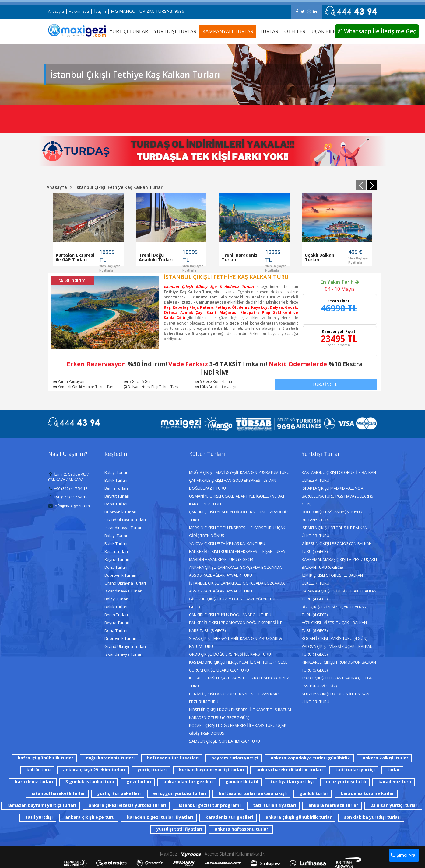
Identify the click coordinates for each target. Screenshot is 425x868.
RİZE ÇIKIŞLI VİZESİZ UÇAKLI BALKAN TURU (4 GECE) (334, 611)
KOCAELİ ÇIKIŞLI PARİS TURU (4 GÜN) (334, 638)
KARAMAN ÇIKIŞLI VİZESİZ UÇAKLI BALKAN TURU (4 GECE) (339, 595)
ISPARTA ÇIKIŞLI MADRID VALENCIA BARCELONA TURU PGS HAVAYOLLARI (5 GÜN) (337, 496)
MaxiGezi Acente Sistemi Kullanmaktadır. (212, 854)
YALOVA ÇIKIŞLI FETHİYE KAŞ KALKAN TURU (227, 543)
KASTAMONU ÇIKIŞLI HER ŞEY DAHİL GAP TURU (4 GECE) (239, 662)
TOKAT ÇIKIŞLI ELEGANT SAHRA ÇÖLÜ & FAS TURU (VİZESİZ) (337, 682)
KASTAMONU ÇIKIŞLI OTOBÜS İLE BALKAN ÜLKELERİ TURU (339, 476)
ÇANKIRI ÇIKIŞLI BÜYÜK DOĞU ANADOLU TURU (230, 615)
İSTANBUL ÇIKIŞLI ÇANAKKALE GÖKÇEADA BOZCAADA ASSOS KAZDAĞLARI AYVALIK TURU (237, 587)
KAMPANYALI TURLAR (228, 31)
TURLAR (269, 31)
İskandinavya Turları (123, 528)
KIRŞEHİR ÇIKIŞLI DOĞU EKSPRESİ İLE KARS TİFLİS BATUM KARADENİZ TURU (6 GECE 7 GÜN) (240, 713)
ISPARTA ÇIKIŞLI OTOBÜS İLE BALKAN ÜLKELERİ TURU (335, 532)
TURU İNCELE (326, 384)
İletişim (100, 11)
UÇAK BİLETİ (326, 31)
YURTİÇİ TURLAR (129, 31)
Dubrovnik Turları (120, 512)
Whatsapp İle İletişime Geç (377, 31)
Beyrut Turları (117, 496)
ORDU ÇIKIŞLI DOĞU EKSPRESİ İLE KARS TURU (230, 654)
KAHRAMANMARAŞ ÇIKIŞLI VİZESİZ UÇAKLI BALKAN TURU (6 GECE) (339, 563)
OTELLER (295, 31)
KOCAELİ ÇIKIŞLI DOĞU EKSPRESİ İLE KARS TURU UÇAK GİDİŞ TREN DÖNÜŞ (238, 729)
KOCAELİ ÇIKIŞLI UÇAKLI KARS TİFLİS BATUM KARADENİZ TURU (239, 682)
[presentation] (361, 185)
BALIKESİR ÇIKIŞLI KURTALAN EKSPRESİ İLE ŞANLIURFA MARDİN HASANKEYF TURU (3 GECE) (237, 555)
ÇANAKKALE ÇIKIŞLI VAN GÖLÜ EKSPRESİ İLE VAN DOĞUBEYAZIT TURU (233, 484)
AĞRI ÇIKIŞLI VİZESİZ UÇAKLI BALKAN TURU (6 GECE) (334, 627)
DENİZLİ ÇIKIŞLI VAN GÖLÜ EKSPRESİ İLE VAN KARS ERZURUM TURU (234, 698)
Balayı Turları (116, 472)
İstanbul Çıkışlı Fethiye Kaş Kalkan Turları (120, 187)
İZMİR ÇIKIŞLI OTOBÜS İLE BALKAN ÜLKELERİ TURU (332, 579)
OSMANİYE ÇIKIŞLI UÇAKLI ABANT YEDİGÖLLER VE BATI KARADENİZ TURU (237, 500)
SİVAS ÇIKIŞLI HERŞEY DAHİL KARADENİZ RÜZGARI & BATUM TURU (235, 642)
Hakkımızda (79, 11)
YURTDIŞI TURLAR (175, 31)
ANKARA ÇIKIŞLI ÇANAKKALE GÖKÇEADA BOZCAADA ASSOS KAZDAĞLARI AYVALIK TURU (235, 571)
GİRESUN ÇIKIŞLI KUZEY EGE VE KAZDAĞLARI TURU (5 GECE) (236, 603)
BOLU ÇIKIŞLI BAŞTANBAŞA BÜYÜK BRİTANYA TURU (332, 516)
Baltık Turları (116, 480)
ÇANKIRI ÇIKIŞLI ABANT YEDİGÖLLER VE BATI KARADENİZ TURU (239, 516)
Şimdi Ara (403, 855)
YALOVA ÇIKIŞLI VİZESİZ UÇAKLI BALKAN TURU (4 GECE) (337, 650)
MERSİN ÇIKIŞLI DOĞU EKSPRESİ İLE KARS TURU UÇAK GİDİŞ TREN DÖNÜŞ (237, 532)
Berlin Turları (116, 488)
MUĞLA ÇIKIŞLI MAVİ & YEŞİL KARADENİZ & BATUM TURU (239, 472)
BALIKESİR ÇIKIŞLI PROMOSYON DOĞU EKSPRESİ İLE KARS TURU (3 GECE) (236, 627)
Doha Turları (116, 504)
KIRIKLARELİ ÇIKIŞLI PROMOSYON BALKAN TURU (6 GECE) (339, 666)
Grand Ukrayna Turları (125, 520)
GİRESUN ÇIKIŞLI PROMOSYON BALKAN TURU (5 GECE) (337, 547)
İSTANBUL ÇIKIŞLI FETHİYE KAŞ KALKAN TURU (226, 277)
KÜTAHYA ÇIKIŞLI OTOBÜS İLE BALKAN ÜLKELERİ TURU (335, 698)
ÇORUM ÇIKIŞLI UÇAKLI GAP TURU (219, 670)
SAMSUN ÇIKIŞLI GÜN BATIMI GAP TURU (225, 741)
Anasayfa (56, 11)
